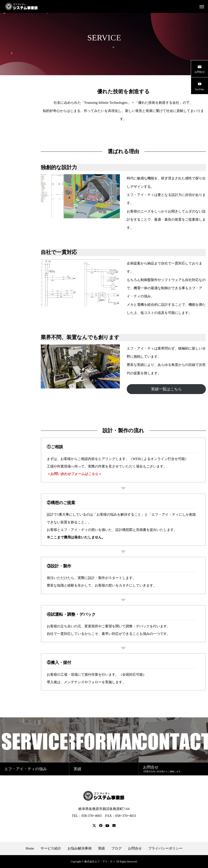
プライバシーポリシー (165, 848)
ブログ (116, 848)
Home (30, 848)
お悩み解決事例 (80, 848)
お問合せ (135, 848)
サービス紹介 (51, 848)
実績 (101, 848)
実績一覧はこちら (166, 389)
